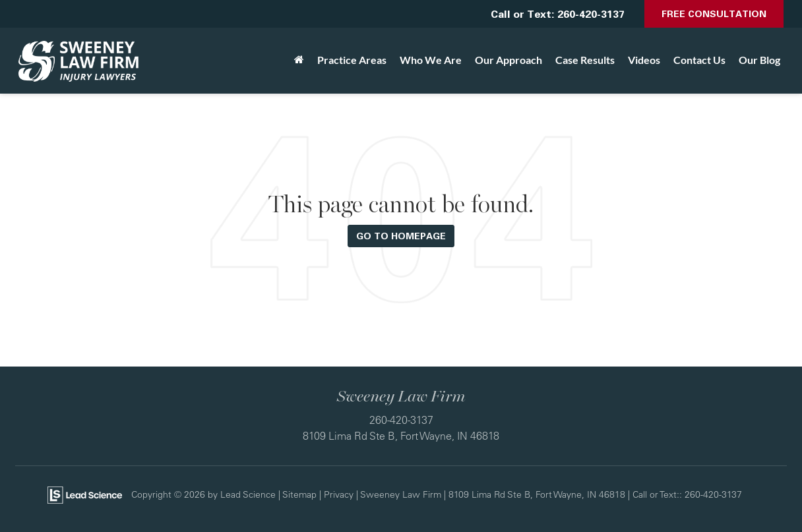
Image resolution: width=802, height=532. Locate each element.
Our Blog (759, 60)
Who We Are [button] (431, 60)
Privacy (339, 494)
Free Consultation (714, 14)
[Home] (299, 60)
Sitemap (299, 494)
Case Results (585, 60)
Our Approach (509, 60)
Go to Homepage (401, 236)
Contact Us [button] (699, 60)
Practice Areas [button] (352, 60)
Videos (644, 60)
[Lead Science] (85, 494)
